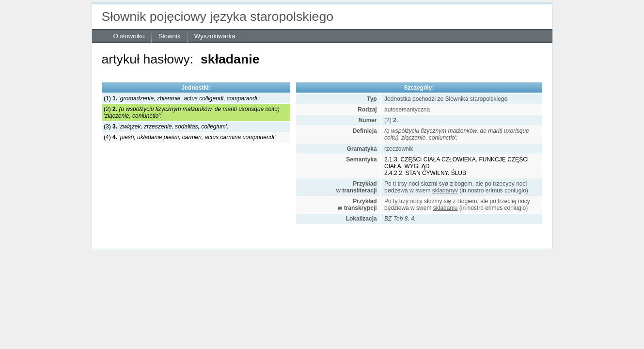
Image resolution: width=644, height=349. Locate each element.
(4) (190, 137)
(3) (166, 127)
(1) (182, 98)
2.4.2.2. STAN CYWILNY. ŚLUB (425, 173)
